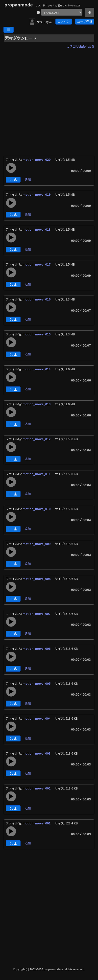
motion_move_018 (37, 229)
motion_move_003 (37, 753)
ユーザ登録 (85, 22)
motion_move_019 (37, 194)
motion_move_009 (37, 544)
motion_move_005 (37, 683)
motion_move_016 (37, 299)
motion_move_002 (37, 788)
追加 (28, 179)
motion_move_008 (37, 579)
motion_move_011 (37, 474)
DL (13, 180)
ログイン (63, 22)
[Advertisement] (49, 99)
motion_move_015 (37, 334)
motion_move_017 (37, 264)
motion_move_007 (37, 614)
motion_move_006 (37, 649)
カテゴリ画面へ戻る (81, 46)
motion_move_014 (37, 369)
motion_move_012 (37, 439)
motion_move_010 (37, 509)
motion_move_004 (37, 718)
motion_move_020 (37, 160)
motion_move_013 (37, 404)
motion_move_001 (37, 823)
